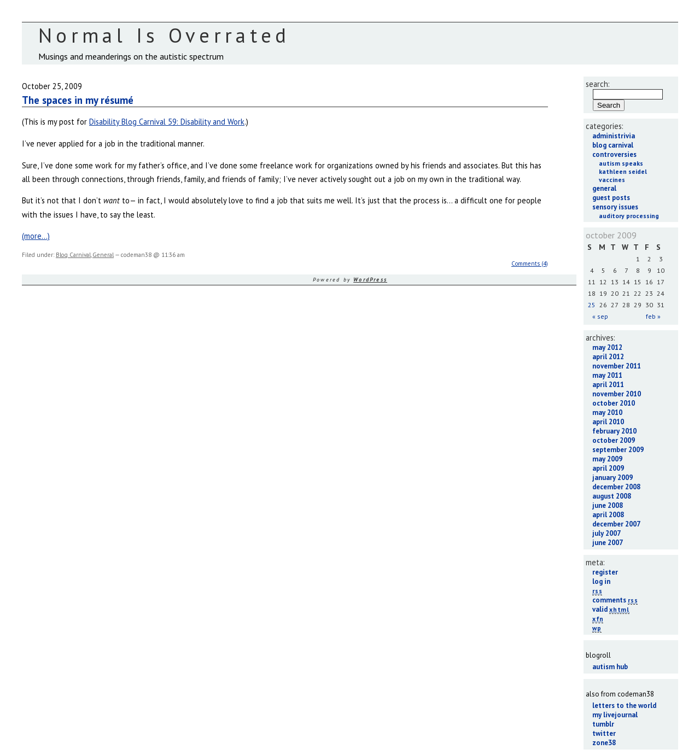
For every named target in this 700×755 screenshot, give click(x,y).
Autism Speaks (621, 163)
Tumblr (603, 724)
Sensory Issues (615, 207)
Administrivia (614, 136)
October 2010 (614, 403)
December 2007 (616, 524)
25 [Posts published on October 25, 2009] (592, 305)
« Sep (600, 316)
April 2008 (608, 515)
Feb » (653, 316)
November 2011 (617, 366)
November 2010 (617, 394)
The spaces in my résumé (78, 100)
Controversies (614, 154)
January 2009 (612, 478)
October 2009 (614, 440)
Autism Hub (610, 667)
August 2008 (612, 496)
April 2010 (608, 422)
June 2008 (608, 505)
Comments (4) (530, 264)
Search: (598, 84)
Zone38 (604, 743)
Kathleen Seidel (623, 171)
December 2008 (616, 487)
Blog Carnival (73, 255)
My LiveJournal (615, 715)
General (103, 255)
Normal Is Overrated (164, 35)
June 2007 (608, 543)
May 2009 (607, 459)
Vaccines (612, 180)
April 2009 (608, 468)
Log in (601, 581)
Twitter (604, 733)
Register (605, 572)
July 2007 (606, 533)
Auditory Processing (629, 216)
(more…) (36, 236)
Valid (611, 609)
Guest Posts (611, 198)
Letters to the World (624, 706)
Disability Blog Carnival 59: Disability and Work (167, 122)
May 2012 (607, 347)
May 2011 (607, 375)
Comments (615, 600)
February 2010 (614, 431)
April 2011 (608, 385)
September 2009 (618, 450)
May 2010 (607, 412)
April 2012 (608, 357)
